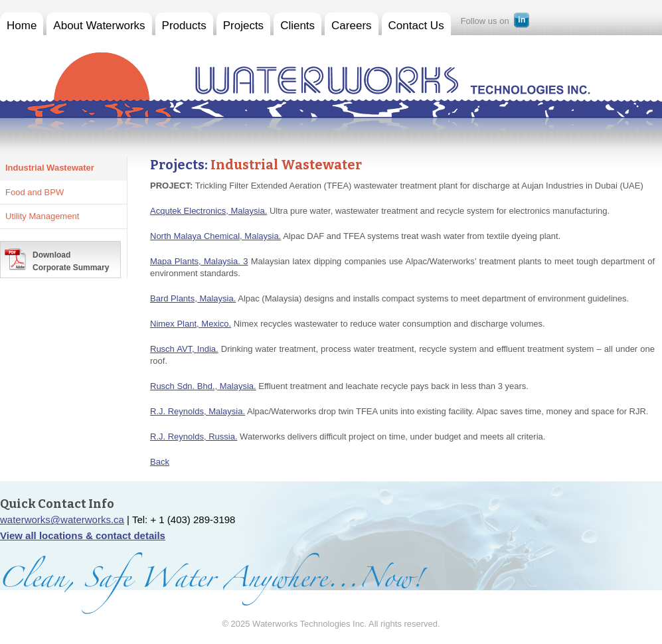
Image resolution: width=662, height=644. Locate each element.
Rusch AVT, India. (184, 349)
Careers (351, 26)
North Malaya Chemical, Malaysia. (215, 236)
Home (22, 26)
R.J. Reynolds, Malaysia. (198, 411)
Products (184, 26)
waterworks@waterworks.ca (62, 520)
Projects (243, 26)
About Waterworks (99, 26)
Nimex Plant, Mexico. (191, 324)
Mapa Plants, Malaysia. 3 (199, 261)
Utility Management (42, 216)
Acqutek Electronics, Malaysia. (208, 211)
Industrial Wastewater (50, 168)
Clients (297, 26)
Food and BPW (35, 192)
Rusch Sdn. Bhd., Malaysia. (203, 386)
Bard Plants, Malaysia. (193, 298)
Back (160, 462)
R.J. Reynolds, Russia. (194, 437)
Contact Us (416, 26)
